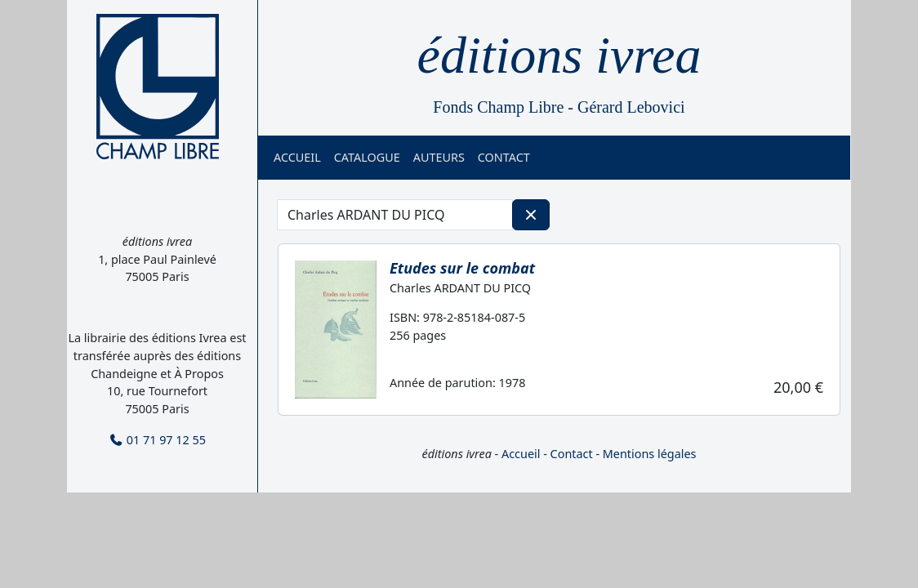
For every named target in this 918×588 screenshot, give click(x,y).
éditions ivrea (559, 55)
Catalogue (367, 157)
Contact (504, 157)
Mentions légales (650, 454)
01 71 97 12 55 (157, 440)
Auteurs (439, 157)
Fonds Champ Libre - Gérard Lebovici (559, 107)
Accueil (297, 157)
